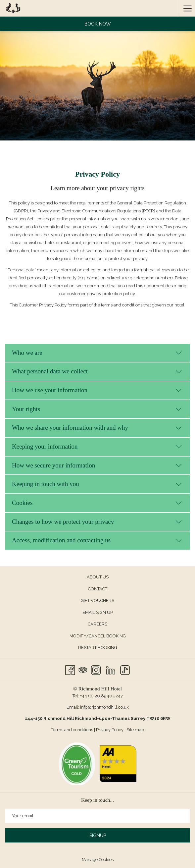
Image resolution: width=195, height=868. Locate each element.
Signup (98, 836)
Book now (98, 24)
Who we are (97, 353)
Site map (135, 730)
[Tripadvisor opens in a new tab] (83, 669)
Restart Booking (98, 648)
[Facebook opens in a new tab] (70, 669)
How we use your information (97, 390)
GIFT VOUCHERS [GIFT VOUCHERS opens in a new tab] (105, 601)
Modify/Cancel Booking (98, 636)
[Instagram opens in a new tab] (96, 669)
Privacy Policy (110, 730)
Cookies (97, 503)
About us (98, 577)
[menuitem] (97, 577)
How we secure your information (97, 465)
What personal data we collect (97, 371)
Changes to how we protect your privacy (97, 522)
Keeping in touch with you (97, 484)
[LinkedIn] (111, 669)
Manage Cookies (98, 860)
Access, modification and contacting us (97, 540)
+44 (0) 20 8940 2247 (101, 696)
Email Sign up (98, 612)
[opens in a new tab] (77, 763)
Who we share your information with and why (97, 428)
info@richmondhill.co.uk (104, 707)
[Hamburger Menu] (187, 8)
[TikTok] (125, 669)
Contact (98, 589)
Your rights (97, 409)
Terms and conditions (72, 730)
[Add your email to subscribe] (97, 816)
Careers (97, 624)
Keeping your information (97, 446)
